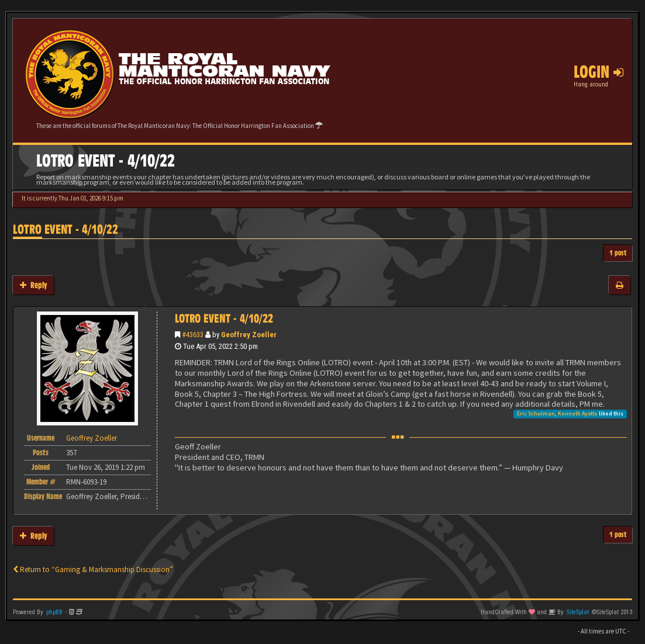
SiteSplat (578, 612)
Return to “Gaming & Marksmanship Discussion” (93, 569)
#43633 (193, 335)
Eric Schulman (536, 413)
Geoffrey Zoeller (249, 335)
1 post (618, 253)
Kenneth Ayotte (578, 413)
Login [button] (599, 72)
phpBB (54, 612)
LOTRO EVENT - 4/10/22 (65, 229)
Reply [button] (33, 285)
